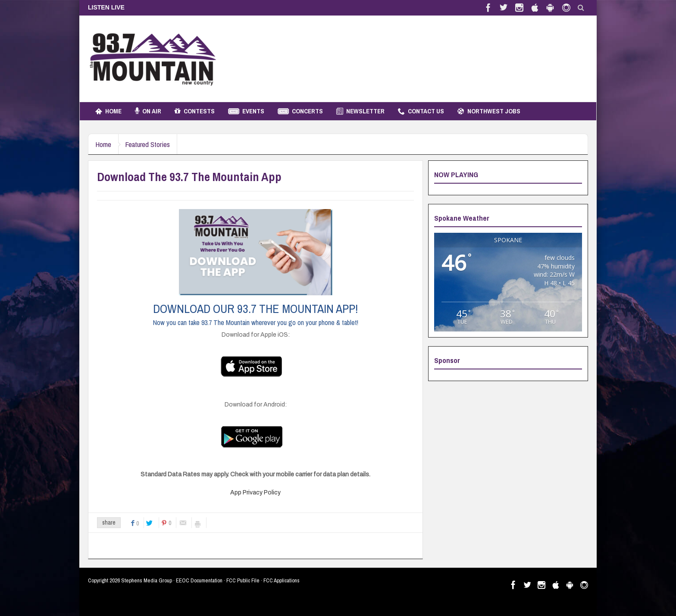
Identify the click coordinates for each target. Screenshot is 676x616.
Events (246, 111)
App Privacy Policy (255, 492)
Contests (195, 111)
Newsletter (360, 111)
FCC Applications (282, 580)
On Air (148, 111)
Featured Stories (153, 144)
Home (108, 111)
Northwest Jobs (489, 111)
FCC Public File (243, 580)
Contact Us (421, 111)
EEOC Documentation (199, 580)
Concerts (300, 111)
